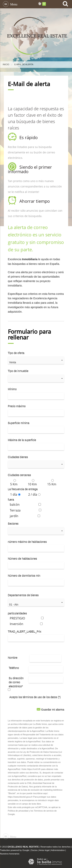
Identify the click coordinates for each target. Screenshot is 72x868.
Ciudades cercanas (19, 475)
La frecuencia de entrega (23, 489)
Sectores (13, 523)
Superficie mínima (19, 423)
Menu (13, 4)
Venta (36, 362)
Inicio (6, 64)
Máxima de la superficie (22, 440)
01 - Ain (36, 605)
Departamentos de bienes (23, 595)
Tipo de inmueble (18, 371)
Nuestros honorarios (10, 854)
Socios (34, 850)
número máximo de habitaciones (27, 542)
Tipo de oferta (16, 353)
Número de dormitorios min (24, 576)
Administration (58, 850)
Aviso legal (44, 850)
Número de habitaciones (22, 558)
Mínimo (12, 389)
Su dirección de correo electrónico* (16, 682)
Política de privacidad (18, 811)
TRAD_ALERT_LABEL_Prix (25, 631)
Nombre (13, 658)
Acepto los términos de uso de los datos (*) (35, 697)
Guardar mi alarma (50, 709)
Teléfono (14, 668)
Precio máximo (17, 406)
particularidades (17, 613)
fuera (11, 499)
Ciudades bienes (18, 457)
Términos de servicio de (45, 811)
